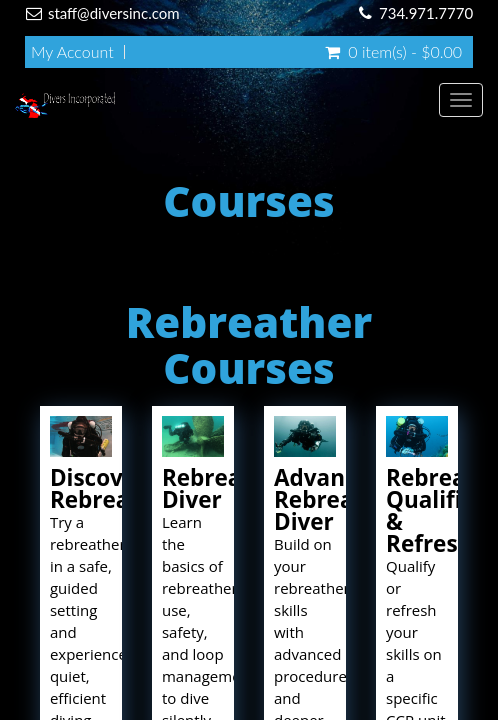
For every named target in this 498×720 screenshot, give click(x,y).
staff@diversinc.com (114, 13)
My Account (72, 52)
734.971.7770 (426, 13)
